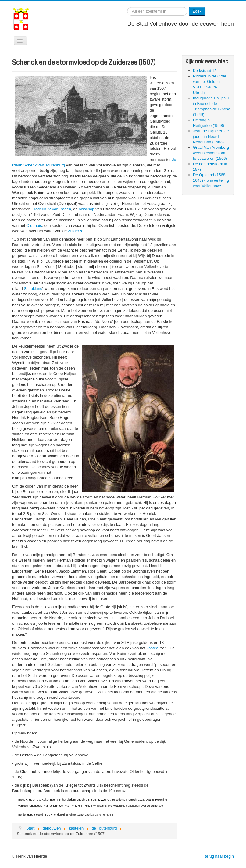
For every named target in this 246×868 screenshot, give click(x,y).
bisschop (86, 209)
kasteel (153, 648)
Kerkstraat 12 (205, 71)
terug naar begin (219, 856)
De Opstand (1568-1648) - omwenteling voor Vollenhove (211, 180)
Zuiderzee (77, 231)
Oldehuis (34, 225)
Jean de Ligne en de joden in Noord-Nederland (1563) (211, 136)
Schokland (33, 289)
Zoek (197, 11)
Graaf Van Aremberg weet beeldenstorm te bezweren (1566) (211, 153)
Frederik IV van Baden (51, 209)
